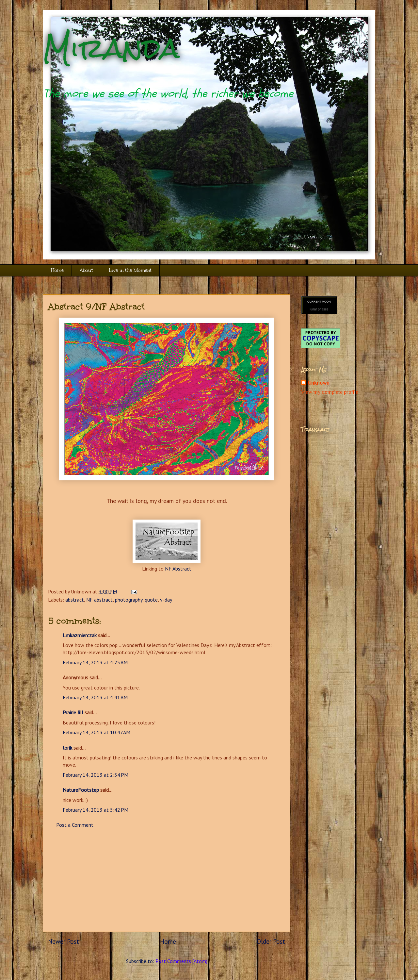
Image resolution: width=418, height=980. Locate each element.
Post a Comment (75, 825)
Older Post (271, 941)
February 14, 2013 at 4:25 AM (95, 662)
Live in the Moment (130, 270)
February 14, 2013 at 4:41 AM (95, 697)
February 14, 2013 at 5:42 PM (96, 810)
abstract (75, 600)
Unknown (319, 383)
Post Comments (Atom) (181, 961)
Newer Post (64, 941)
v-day (166, 600)
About (86, 270)
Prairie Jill (73, 712)
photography (129, 600)
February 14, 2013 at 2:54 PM (96, 775)
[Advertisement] (167, 886)
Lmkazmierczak (80, 635)
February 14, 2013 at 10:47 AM (96, 732)
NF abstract (99, 600)
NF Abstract (178, 569)
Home (57, 270)
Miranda (111, 48)
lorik (67, 748)
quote (151, 600)
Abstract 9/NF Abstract (96, 307)
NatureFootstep (81, 790)
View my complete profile (330, 392)
